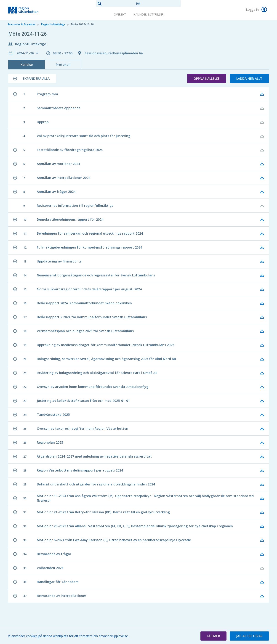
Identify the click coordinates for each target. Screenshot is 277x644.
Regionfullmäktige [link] (53, 24)
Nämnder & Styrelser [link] (148, 15)
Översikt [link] (120, 15)
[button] (32, 79)
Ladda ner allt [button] (249, 78)
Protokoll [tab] (63, 65)
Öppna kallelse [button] (207, 78)
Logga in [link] (257, 10)
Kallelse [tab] (27, 65)
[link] (31, 10)
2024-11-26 (26, 53)
